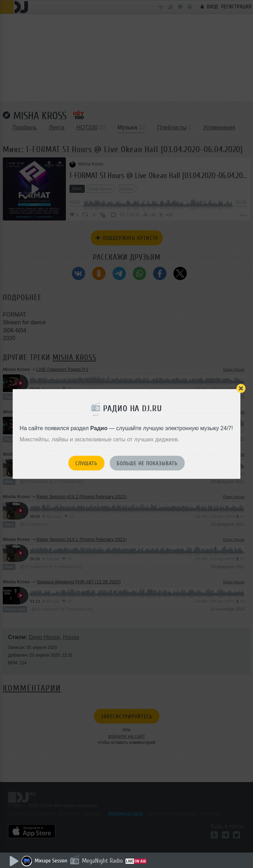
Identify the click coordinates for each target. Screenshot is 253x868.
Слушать (86, 463)
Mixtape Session (51, 861)
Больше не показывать (147, 463)
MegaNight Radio (102, 861)
